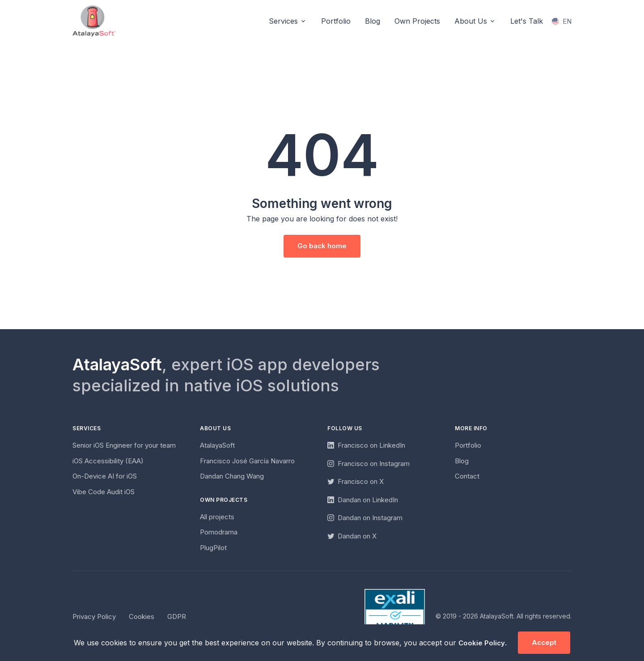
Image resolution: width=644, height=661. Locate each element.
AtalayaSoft (217, 445)
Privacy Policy (94, 617)
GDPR (177, 617)
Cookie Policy (482, 643)
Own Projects (417, 21)
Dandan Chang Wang (232, 476)
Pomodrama (219, 532)
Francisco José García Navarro (247, 461)
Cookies (142, 617)
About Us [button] (471, 21)
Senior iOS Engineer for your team (124, 445)
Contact (467, 476)
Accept (544, 642)
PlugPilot (213, 548)
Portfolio (336, 21)
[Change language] (562, 22)
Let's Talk (527, 21)
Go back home (322, 246)
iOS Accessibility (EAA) (108, 461)
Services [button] (283, 21)
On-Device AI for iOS (105, 476)
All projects (217, 517)
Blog (373, 21)
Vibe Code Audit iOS (104, 492)
